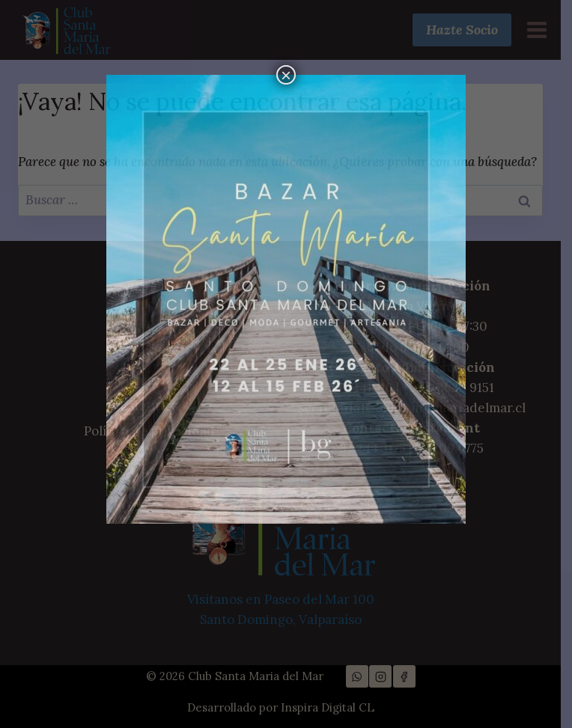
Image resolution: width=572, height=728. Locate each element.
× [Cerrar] (286, 75)
